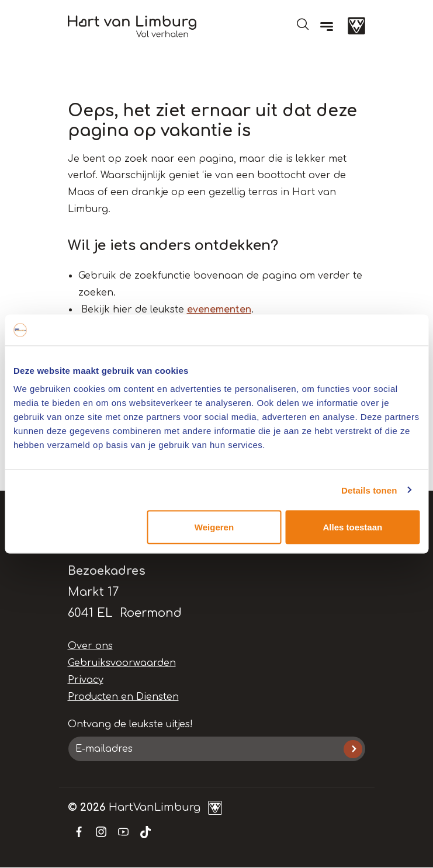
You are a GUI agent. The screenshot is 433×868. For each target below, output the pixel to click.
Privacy (86, 680)
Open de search (303, 24)
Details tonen (369, 490)
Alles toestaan (352, 527)
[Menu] (327, 26)
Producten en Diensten (123, 697)
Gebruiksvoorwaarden (122, 663)
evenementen (219, 310)
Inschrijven (353, 749)
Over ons (90, 646)
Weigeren (214, 527)
